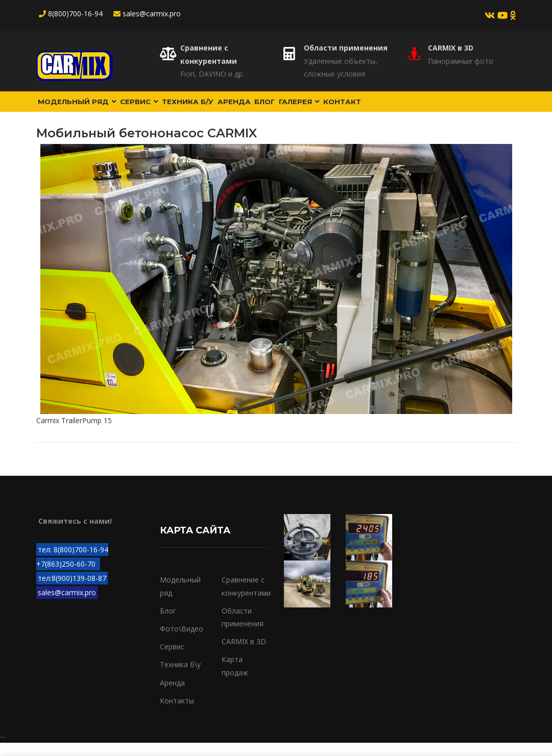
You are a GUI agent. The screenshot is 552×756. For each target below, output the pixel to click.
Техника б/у (206, 108)
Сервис (151, 108)
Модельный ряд (81, 108)
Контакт (389, 108)
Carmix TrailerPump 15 (74, 434)
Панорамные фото (461, 61)
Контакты (177, 714)
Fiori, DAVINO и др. (212, 74)
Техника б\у (180, 678)
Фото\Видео (182, 642)
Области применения (346, 48)
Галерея (339, 108)
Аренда (259, 108)
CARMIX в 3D (451, 48)
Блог (296, 108)
